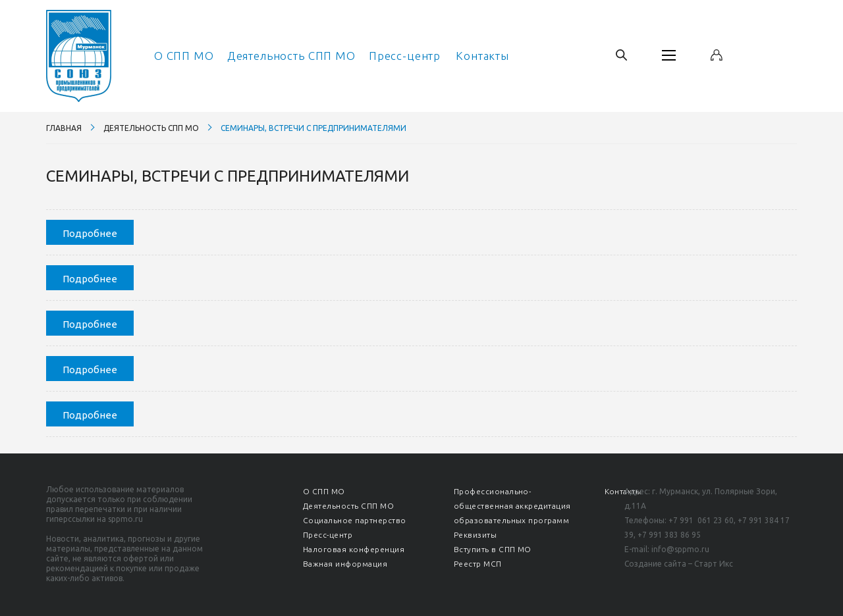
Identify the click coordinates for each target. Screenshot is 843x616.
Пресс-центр (405, 56)
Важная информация (345, 564)
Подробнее (90, 233)
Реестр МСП (478, 564)
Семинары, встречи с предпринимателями (313, 128)
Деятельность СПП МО (291, 56)
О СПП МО (184, 56)
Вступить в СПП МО (493, 549)
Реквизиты (475, 535)
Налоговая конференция (354, 549)
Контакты (482, 56)
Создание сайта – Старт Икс (679, 564)
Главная (64, 128)
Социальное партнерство (355, 520)
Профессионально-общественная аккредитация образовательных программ (512, 506)
